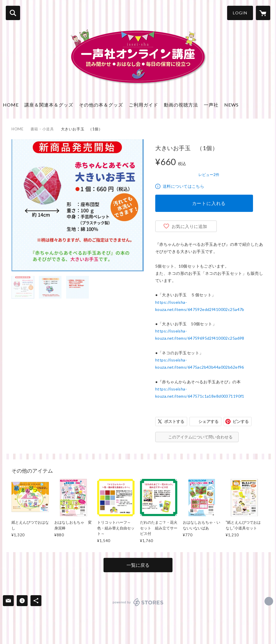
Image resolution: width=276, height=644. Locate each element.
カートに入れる (209, 203)
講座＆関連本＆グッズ (49, 105)
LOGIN (240, 13)
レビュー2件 (209, 175)
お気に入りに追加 (189, 226)
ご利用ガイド (143, 105)
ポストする (174, 421)
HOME (11, 105)
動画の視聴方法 (181, 105)
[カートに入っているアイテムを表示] (263, 13)
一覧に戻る (138, 565)
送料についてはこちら (183, 186)
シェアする (208, 421)
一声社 (211, 105)
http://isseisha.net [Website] (269, 601)
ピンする (241, 421)
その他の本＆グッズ (101, 105)
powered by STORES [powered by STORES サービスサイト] (138, 602)
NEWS (231, 105)
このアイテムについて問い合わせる (200, 437)
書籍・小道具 (42, 129)
